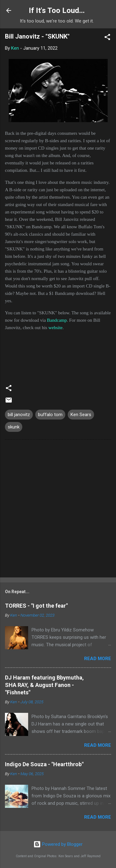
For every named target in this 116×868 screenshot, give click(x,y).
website (55, 328)
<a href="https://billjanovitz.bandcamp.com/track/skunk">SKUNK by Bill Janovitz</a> (58, 354)
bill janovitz (19, 415)
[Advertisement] (58, 510)
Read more (98, 659)
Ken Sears (81, 415)
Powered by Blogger (58, 844)
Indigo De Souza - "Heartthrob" (44, 764)
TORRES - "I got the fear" (36, 606)
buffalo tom (50, 415)
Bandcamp (57, 320)
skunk (14, 427)
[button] (107, 38)
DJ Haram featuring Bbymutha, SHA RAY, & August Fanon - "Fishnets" (44, 685)
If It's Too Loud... (57, 10)
